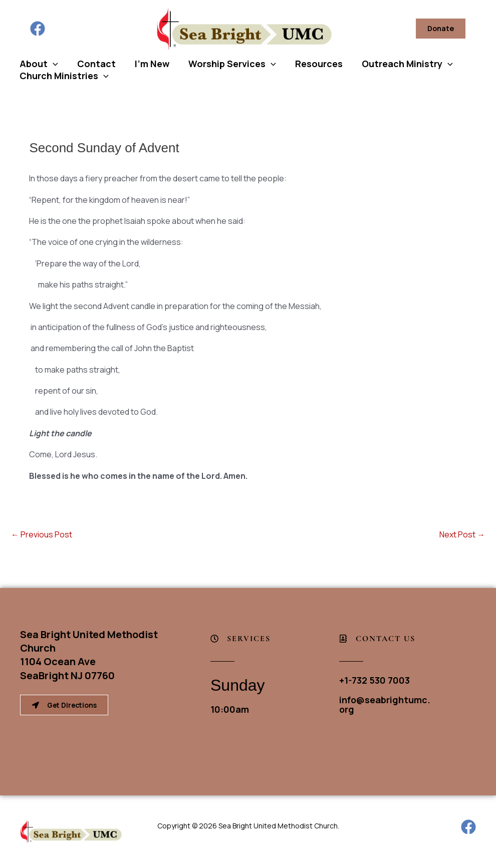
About (38, 64)
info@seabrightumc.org (385, 704)
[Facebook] (38, 29)
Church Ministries (64, 76)
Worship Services (229, 64)
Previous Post (42, 534)
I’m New (150, 64)
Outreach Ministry (402, 64)
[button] (441, 29)
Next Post (462, 534)
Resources (314, 64)
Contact (95, 64)
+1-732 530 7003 (375, 680)
